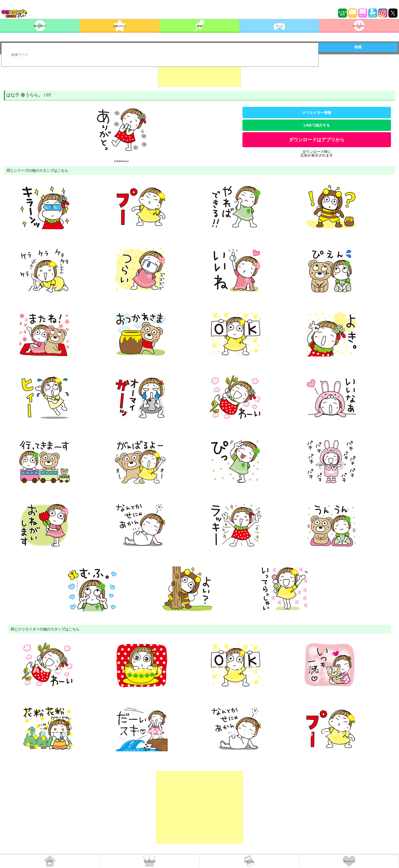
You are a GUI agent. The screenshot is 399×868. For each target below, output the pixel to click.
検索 (358, 47)
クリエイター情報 (317, 113)
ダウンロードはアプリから (317, 140)
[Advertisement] (200, 74)
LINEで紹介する (317, 125)
